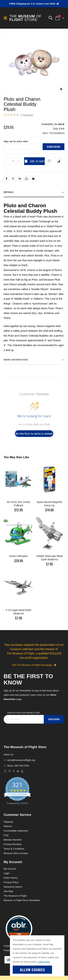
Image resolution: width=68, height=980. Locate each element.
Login (7, 873)
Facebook (7, 179)
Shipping (8, 822)
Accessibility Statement (16, 831)
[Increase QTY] (19, 161)
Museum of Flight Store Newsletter (22, 900)
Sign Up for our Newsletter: (24, 713)
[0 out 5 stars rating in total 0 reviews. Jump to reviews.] (19, 115)
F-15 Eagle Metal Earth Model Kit (18, 612)
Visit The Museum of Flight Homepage (34, 665)
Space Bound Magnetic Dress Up (49, 504)
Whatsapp (27, 179)
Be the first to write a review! (34, 434)
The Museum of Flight (15, 896)
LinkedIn (20, 179)
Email (33, 179)
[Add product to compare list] (59, 161)
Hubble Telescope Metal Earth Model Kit (49, 558)
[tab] (34, 192)
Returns (8, 826)
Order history (11, 878)
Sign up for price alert (16, 141)
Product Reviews (13, 844)
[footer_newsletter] (24, 719)
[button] (50, 18)
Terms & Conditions (14, 849)
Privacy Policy (11, 882)
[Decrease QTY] (6, 161)
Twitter (13, 179)
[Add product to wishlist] (49, 161)
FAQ (6, 835)
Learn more (44, 962)
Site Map (8, 891)
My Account (10, 869)
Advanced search (13, 887)
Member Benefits (13, 840)
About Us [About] (9, 755)
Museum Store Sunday (16, 853)
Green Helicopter (19, 556)
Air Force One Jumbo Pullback (18, 504)
